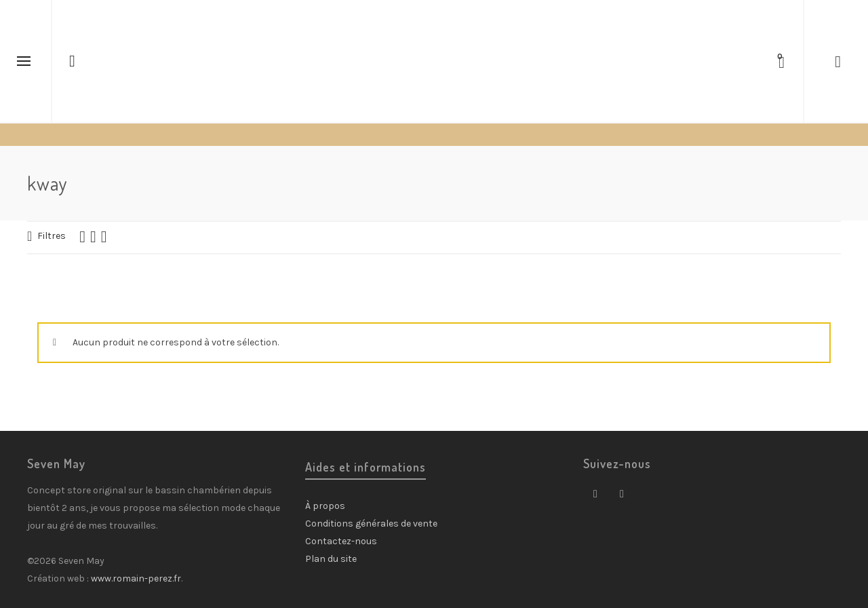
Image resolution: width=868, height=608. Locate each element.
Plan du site (331, 559)
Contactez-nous (341, 541)
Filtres (52, 236)
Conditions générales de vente (371, 524)
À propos (325, 506)
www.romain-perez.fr (136, 578)
